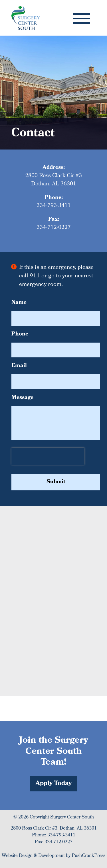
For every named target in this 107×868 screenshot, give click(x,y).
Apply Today (53, 784)
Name (19, 303)
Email (19, 366)
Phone (20, 334)
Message (22, 398)
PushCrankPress (88, 856)
